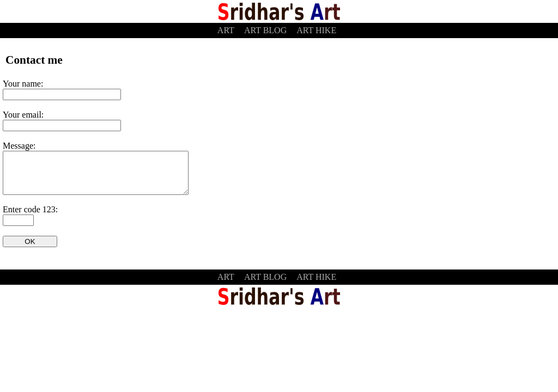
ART (226, 30)
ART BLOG (265, 30)
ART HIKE (316, 30)
